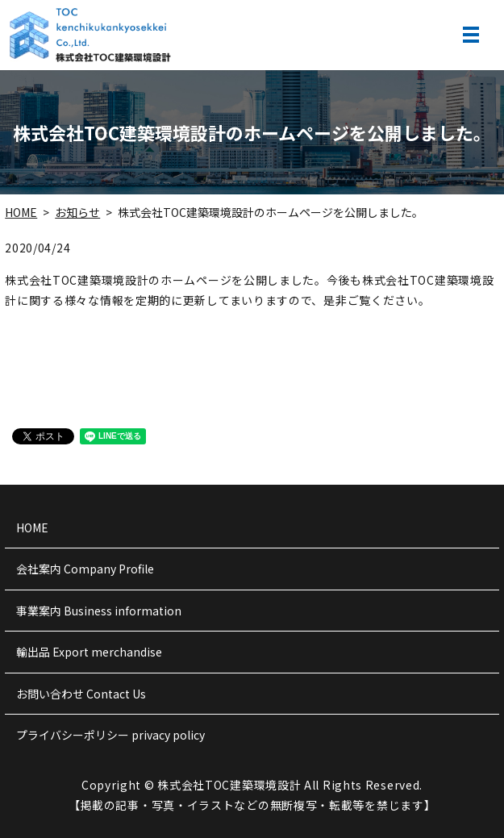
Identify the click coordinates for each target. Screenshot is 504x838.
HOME (21, 212)
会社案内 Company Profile (85, 569)
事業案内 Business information (99, 611)
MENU (471, 35)
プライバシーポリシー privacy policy (110, 735)
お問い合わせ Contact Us (81, 694)
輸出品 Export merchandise (89, 652)
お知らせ (77, 212)
